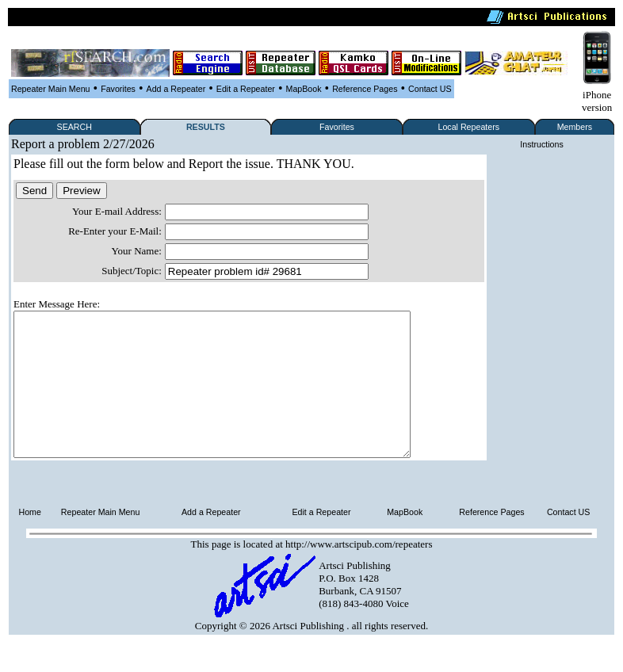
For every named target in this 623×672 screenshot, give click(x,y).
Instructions (542, 144)
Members (575, 127)
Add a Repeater (176, 89)
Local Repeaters (468, 127)
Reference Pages (365, 89)
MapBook (304, 89)
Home (30, 540)
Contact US (430, 89)
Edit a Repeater (246, 89)
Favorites (118, 89)
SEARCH (75, 127)
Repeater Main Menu (51, 89)
